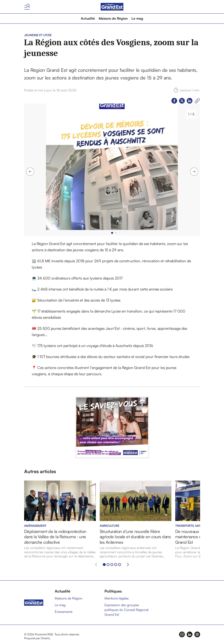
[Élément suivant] (128, 565)
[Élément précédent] (96, 565)
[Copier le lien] (197, 101)
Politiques (113, 591)
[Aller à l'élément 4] (116, 565)
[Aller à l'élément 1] (104, 565)
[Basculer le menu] (27, 7)
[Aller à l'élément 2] (108, 565)
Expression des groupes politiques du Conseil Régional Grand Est (126, 610)
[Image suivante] (194, 172)
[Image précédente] (30, 172)
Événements (64, 612)
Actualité (88, 18)
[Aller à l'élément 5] (120, 565)
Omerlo (45, 638)
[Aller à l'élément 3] (112, 565)
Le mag (137, 18)
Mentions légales (117, 598)
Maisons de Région (113, 18)
